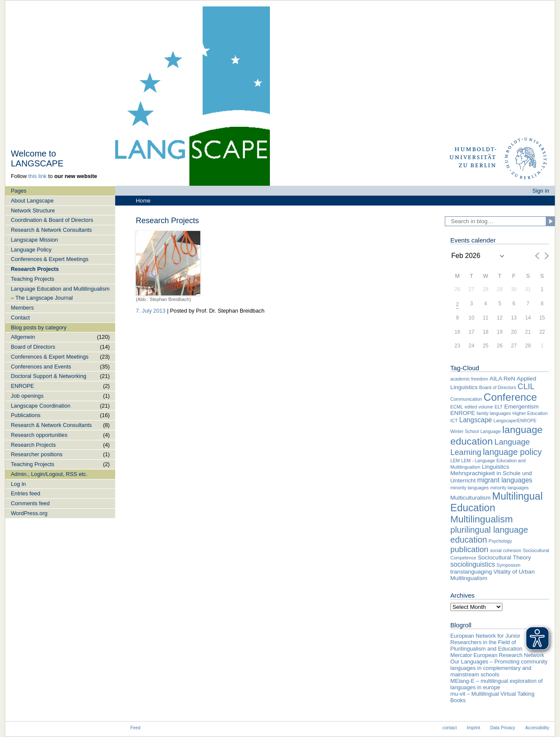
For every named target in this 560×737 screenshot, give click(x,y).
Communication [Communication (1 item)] (466, 399)
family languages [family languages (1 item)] (494, 413)
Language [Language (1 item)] (491, 431)
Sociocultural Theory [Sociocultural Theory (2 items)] (505, 557)
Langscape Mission (34, 240)
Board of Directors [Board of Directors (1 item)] (498, 387)
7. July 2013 (151, 311)
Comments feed (30, 503)
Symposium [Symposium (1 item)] (508, 565)
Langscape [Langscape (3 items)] (475, 420)
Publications (26, 415)
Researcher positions (37, 454)
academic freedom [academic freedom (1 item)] (469, 379)
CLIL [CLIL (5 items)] (526, 386)
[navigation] (60, 352)
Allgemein (23, 337)
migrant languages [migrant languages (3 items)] (505, 480)
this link (38, 176)
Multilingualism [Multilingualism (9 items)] (482, 519)
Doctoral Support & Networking (49, 376)
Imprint (473, 728)
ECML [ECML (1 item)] (457, 407)
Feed (135, 728)
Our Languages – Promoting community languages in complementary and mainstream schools (499, 668)
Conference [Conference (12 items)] (510, 397)
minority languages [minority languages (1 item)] (470, 488)
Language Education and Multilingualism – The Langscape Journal (60, 293)
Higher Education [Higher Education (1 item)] (530, 413)
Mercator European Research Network (497, 655)
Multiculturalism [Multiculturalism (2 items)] (471, 498)
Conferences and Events (41, 367)
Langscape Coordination (41, 406)
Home (143, 201)
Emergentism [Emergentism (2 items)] (521, 407)
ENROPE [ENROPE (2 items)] (463, 413)
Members (22, 308)
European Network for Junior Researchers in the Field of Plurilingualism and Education (487, 642)
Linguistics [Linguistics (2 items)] (496, 467)
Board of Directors (33, 347)
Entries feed (25, 493)
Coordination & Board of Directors (52, 220)
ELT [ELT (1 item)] (499, 407)
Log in (18, 484)
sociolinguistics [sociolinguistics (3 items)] (473, 564)
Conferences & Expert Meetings (50, 259)
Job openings (27, 396)
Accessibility (537, 728)
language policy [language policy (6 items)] (512, 452)
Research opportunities (39, 435)
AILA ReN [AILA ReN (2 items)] (502, 379)
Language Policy (31, 250)
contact (450, 728)
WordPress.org (29, 513)
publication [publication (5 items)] (470, 549)
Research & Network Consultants (51, 230)
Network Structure (33, 210)
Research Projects (35, 269)
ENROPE (22, 386)
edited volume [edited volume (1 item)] (479, 407)
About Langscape (32, 201)
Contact (20, 318)
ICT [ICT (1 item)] (454, 421)
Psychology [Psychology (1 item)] (500, 541)
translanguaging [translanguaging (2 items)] (471, 572)
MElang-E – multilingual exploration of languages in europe (497, 684)
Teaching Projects (32, 279)
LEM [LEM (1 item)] (455, 461)
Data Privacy (503, 728)
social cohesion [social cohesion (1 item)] (506, 550)
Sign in (541, 191)
